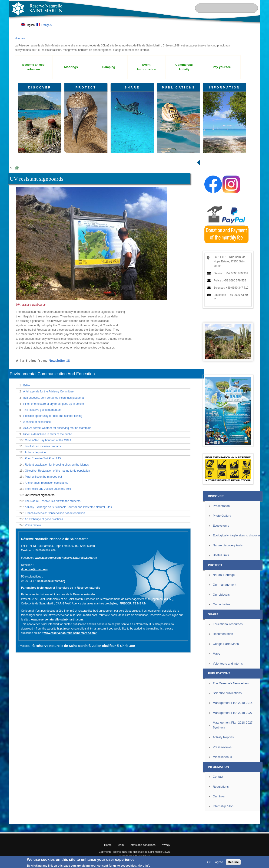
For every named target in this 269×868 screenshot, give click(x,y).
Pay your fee (222, 67)
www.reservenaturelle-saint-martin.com (57, 620)
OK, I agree (215, 862)
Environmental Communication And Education (52, 374)
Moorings (71, 67)
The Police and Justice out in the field (48, 489)
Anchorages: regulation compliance (46, 483)
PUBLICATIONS (178, 87)
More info (144, 866)
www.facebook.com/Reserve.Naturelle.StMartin (66, 558)
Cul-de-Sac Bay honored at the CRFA (48, 440)
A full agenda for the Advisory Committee (48, 392)
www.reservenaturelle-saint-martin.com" (70, 633)
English (28, 25)
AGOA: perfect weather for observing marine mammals (57, 428)
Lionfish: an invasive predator (43, 446)
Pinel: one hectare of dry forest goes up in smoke (54, 404)
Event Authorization (146, 67)
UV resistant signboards (40, 495)
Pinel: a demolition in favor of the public (48, 434)
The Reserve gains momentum (42, 410)
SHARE (132, 87)
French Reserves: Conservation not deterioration (55, 513)
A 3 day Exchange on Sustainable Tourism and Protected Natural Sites (68, 507)
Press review (33, 525)
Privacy (165, 845)
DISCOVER (40, 87)
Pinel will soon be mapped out (43, 477)
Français (44, 25)
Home (17, 168)
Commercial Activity (184, 67)
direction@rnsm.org (34, 569)
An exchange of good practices (44, 519)
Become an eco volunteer (33, 67)
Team (120, 845)
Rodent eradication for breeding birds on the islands (57, 465)
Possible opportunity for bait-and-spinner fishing (53, 416)
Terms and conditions (142, 845)
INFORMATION (225, 87)
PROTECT (86, 87)
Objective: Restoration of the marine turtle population (57, 471)
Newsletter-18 (59, 361)
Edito (26, 385)
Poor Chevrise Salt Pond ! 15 (43, 458)
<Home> (20, 38)
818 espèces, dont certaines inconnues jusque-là (53, 398)
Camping (109, 67)
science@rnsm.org (53, 581)
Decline (233, 862)
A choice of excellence (37, 422)
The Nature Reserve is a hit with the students (53, 501)
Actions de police (35, 452)
